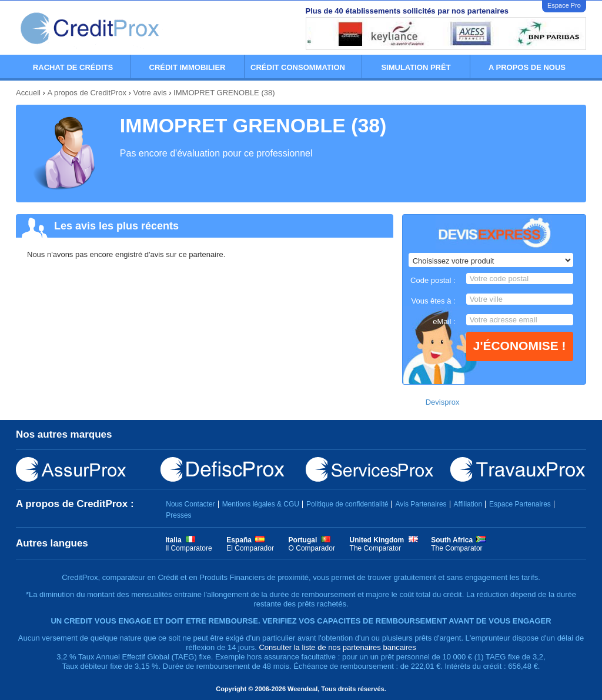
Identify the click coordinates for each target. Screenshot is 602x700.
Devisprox (443, 402)
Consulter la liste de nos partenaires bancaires (337, 647)
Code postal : (433, 280)
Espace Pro (564, 5)
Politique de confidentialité (347, 504)
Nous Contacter (190, 504)
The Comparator (375, 548)
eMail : (444, 321)
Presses (178, 515)
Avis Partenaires (421, 504)
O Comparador (312, 548)
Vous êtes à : (433, 301)
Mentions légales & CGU (261, 504)
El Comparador (250, 548)
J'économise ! (520, 346)
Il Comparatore (188, 548)
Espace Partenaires (520, 504)
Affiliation (468, 504)
